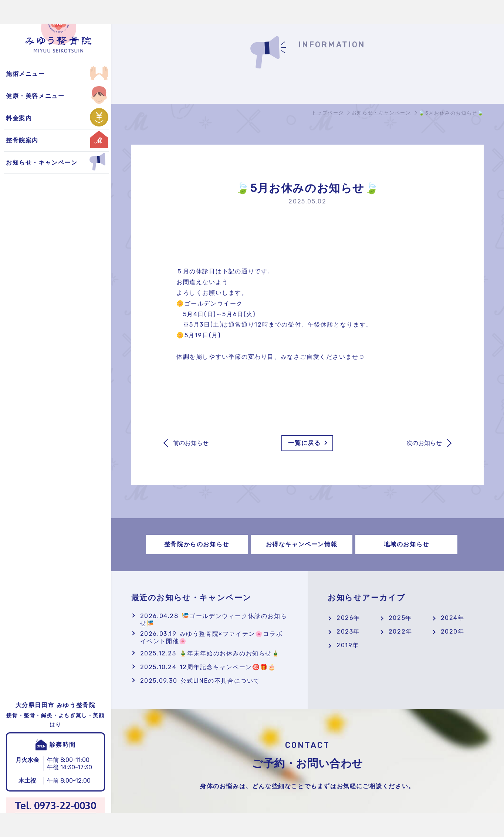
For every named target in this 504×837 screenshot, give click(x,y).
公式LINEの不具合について (200, 681)
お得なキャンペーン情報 (43, 96)
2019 (344, 645)
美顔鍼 (17, 96)
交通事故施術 (27, 118)
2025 (397, 618)
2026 (345, 618)
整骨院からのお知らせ (40, 74)
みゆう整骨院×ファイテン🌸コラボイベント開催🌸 (212, 637)
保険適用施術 (27, 74)
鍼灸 (14, 140)
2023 (345, 632)
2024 (449, 618)
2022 (397, 632)
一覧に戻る (304, 443)
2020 (449, 632)
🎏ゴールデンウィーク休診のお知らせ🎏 (214, 620)
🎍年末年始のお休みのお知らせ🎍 (210, 654)
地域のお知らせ (30, 118)
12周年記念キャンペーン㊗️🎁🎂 (208, 667)
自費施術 (20, 96)
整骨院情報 (24, 74)
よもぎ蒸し (24, 74)
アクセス (20, 96)
